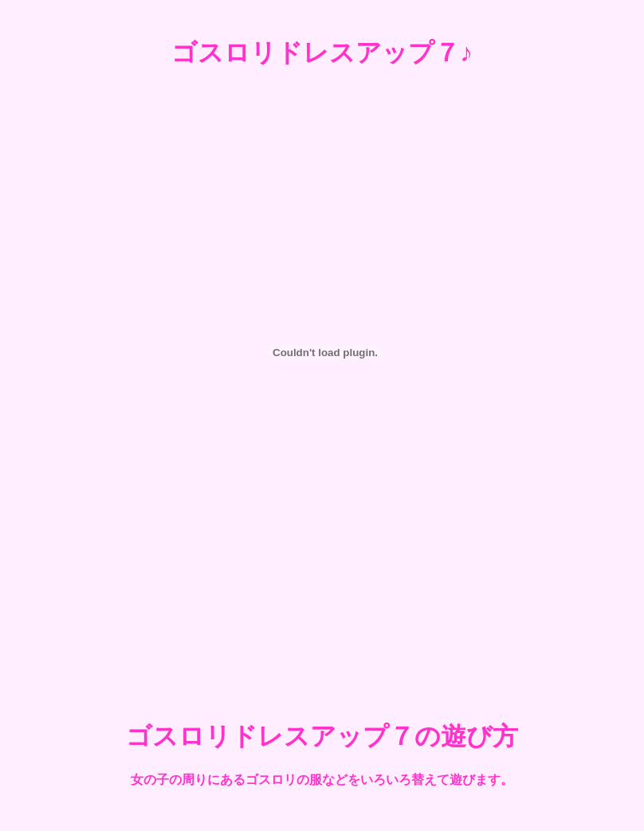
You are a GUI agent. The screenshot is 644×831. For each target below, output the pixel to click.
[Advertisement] (322, 640)
